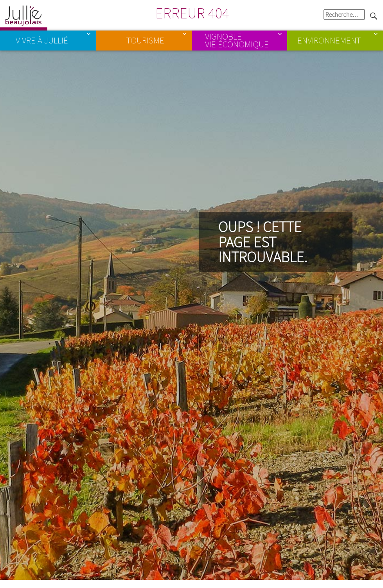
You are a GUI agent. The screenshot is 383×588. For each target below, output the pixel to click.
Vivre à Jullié (42, 40)
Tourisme (145, 40)
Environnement (329, 40)
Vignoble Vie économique (237, 40)
